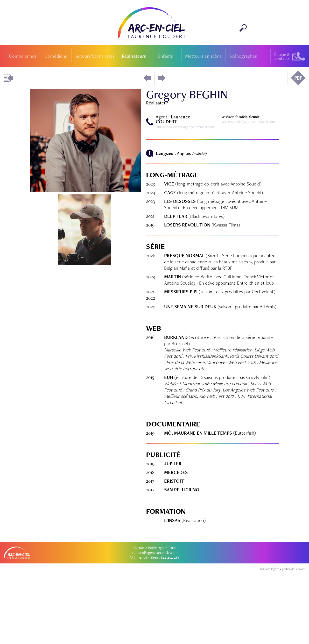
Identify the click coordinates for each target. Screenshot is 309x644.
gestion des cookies (294, 642)
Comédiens (56, 56)
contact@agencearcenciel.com (155, 626)
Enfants (165, 56)
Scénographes (243, 56)
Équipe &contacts (282, 56)
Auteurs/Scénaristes (95, 56)
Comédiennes (23, 56)
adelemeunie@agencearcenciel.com (249, 122)
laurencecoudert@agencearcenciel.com (185, 127)
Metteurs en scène (204, 56)
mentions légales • (271, 642)
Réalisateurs (134, 56)
